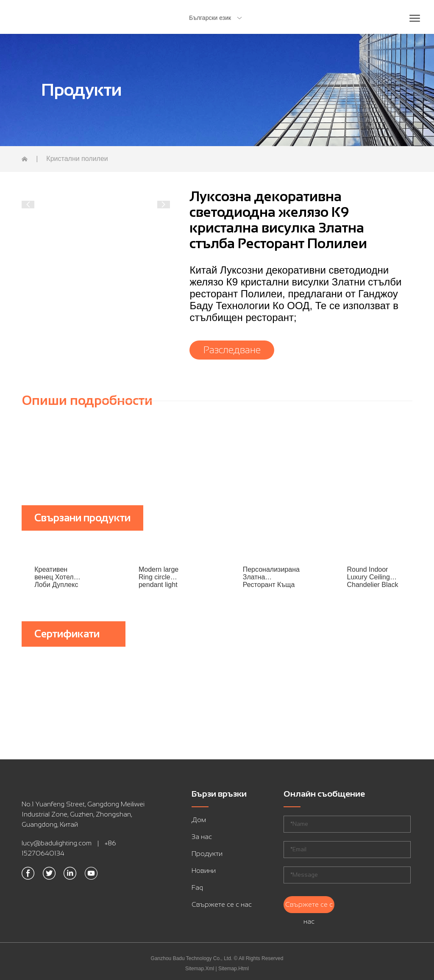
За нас (202, 837)
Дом (199, 820)
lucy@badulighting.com (57, 843)
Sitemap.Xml (200, 969)
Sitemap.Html (234, 969)
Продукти (207, 854)
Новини (204, 871)
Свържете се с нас (222, 904)
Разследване (232, 350)
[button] (28, 205)
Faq (197, 887)
